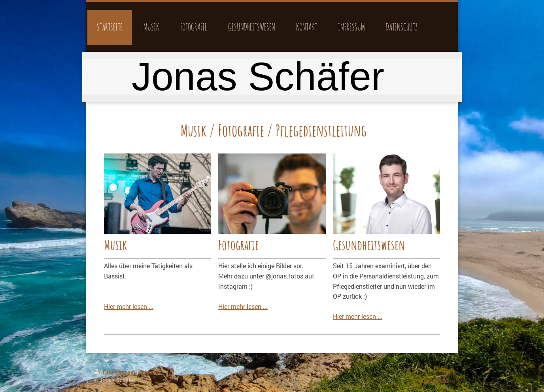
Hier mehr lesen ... (129, 306)
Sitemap (150, 372)
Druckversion (115, 372)
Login (443, 372)
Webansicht (435, 380)
